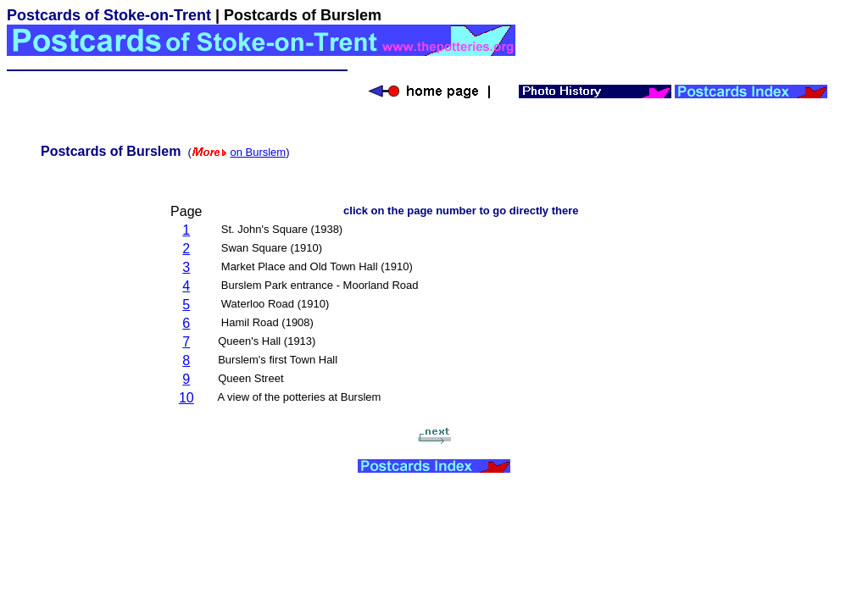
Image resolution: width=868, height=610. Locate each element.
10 (186, 398)
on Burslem (258, 152)
